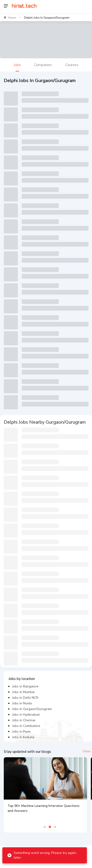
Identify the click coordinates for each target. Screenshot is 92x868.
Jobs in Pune (21, 732)
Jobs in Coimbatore (26, 726)
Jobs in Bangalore (25, 686)
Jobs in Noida (22, 703)
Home (12, 18)
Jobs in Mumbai (23, 692)
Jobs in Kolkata (23, 737)
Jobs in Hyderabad (26, 715)
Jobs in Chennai (24, 720)
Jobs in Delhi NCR (25, 698)
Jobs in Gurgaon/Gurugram (32, 709)
